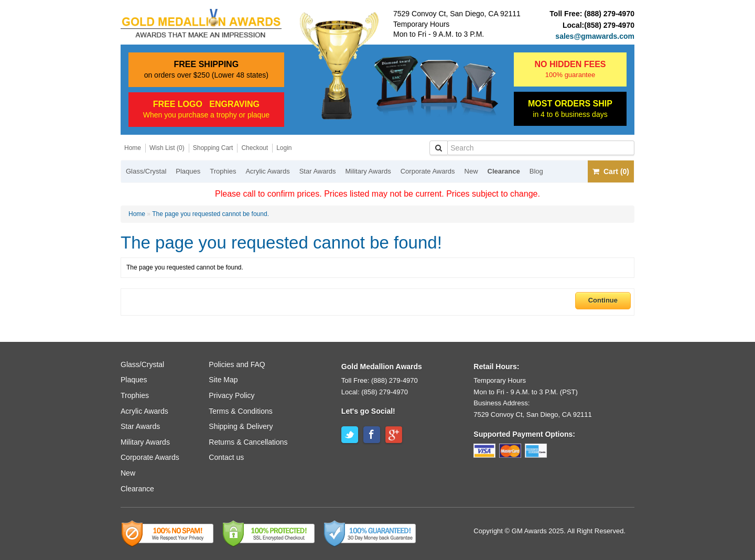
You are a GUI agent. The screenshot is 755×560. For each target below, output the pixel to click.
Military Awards (368, 171)
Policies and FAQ (237, 364)
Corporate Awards (428, 171)
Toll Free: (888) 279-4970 (380, 380)
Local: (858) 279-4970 (375, 392)
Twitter (350, 435)
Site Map (223, 380)
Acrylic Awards (267, 171)
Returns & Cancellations (248, 442)
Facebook (372, 435)
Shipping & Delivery (241, 426)
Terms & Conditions (240, 411)
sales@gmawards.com (595, 36)
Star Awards (318, 171)
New (471, 171)
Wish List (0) (167, 148)
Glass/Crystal (146, 171)
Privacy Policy (231, 395)
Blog (536, 171)
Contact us (226, 457)
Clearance (504, 171)
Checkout (255, 148)
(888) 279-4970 (609, 14)
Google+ (394, 435)
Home (133, 148)
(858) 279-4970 (609, 25)
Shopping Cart (213, 148)
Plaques (188, 171)
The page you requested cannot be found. (211, 214)
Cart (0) (611, 171)
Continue (603, 300)
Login (284, 148)
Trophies (223, 171)
